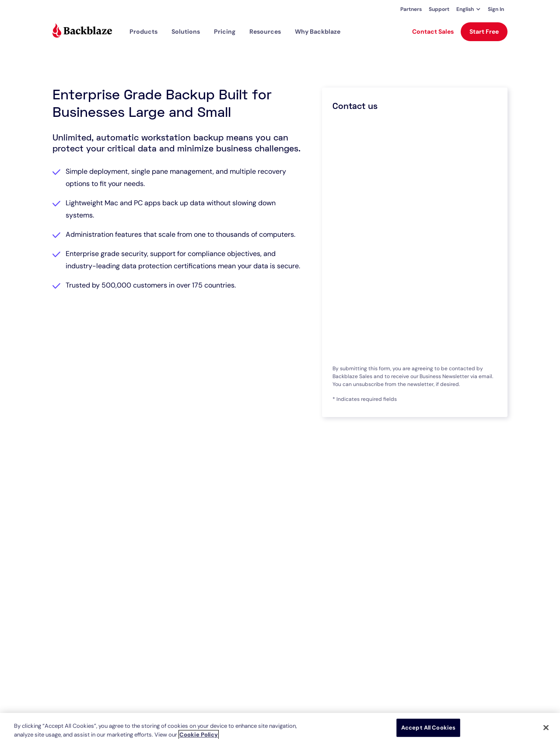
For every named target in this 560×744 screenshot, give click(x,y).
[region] (280, 728)
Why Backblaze (318, 32)
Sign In (496, 9)
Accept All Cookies (428, 728)
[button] (469, 9)
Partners (411, 9)
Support (439, 9)
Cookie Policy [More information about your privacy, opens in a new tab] (199, 735)
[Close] (546, 727)
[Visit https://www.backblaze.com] (82, 32)
